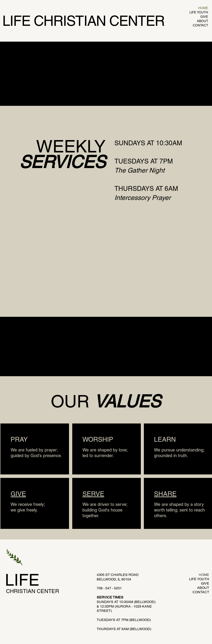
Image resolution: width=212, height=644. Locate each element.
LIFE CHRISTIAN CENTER (83, 21)
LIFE (22, 580)
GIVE (204, 17)
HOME (203, 8)
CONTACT (200, 25)
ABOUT (202, 21)
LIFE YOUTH (199, 12)
